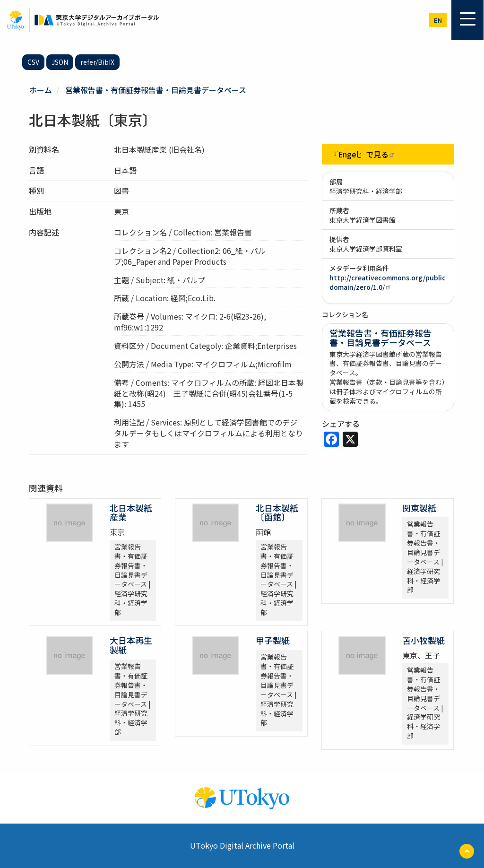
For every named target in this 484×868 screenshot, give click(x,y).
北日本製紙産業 (131, 512)
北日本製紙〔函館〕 (277, 512)
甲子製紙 (273, 640)
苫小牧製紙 (423, 640)
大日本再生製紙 (131, 645)
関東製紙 (419, 508)
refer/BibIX (97, 62)
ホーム (41, 90)
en (438, 20)
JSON (60, 62)
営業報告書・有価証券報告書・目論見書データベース (156, 90)
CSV (33, 62)
